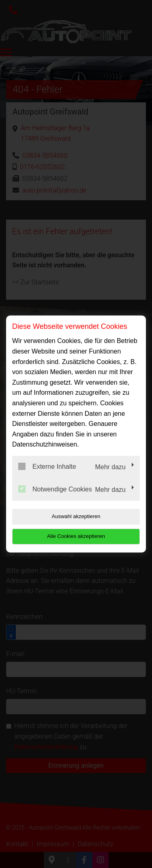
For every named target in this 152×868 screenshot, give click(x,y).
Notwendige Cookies (55, 489)
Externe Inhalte (47, 466)
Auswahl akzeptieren (76, 516)
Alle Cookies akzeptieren (76, 536)
